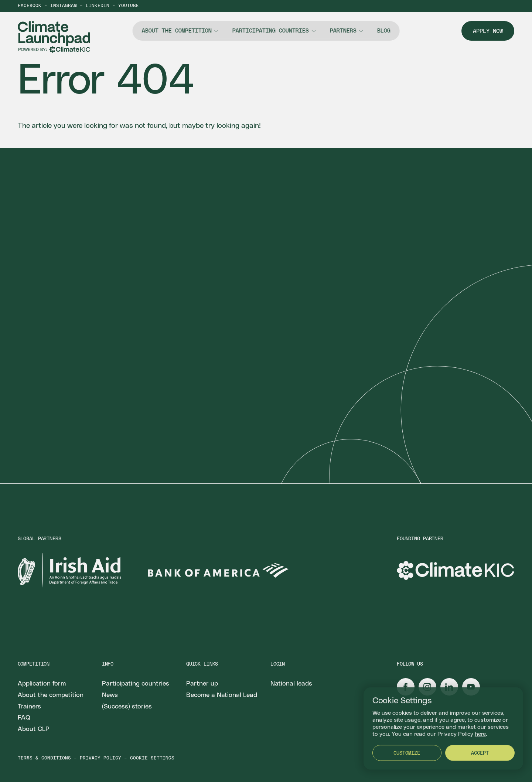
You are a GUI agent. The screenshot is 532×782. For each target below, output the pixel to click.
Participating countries (271, 31)
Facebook (30, 6)
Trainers (29, 707)
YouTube (129, 6)
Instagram (64, 6)
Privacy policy (100, 758)
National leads (291, 684)
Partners (343, 31)
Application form (42, 684)
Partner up (202, 684)
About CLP (34, 729)
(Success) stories (127, 707)
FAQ (24, 718)
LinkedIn (98, 6)
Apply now (488, 31)
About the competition (176, 31)
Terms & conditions (44, 758)
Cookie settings (152, 758)
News (110, 695)
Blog (384, 31)
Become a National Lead (222, 695)
